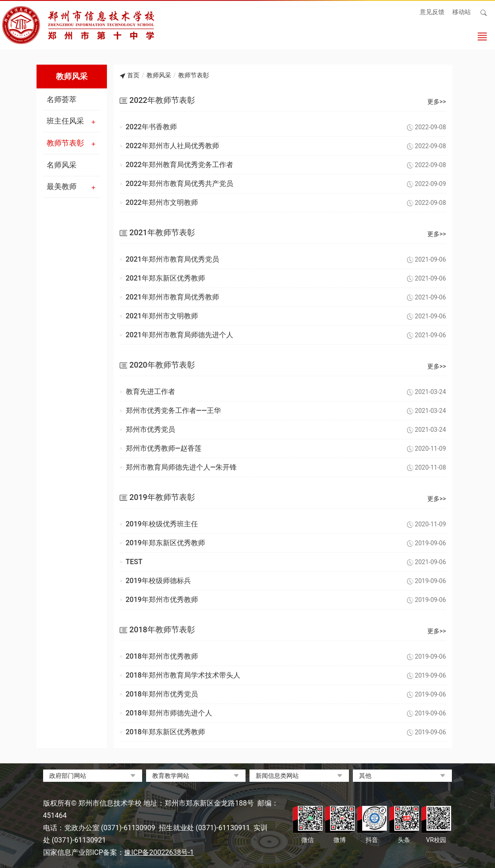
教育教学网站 (171, 776)
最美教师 (62, 186)
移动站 (462, 12)
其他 (365, 776)
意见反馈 (432, 12)
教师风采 (159, 75)
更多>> (437, 102)
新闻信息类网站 (277, 776)
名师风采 (62, 165)
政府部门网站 (68, 776)
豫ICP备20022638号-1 (159, 852)
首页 (133, 75)
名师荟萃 (62, 99)
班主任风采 (65, 121)
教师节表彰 (65, 143)
